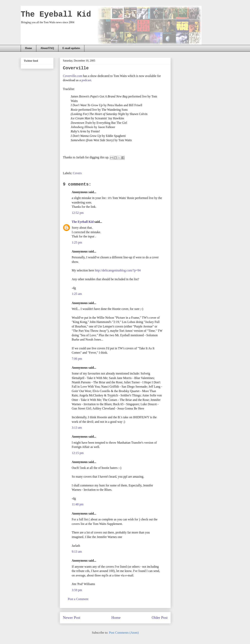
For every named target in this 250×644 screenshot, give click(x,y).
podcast (86, 80)
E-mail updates (71, 48)
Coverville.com (73, 76)
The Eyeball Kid (56, 15)
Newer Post (72, 618)
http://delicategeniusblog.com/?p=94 (118, 270)
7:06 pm (77, 359)
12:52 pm (78, 213)
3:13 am (77, 428)
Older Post (160, 618)
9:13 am (77, 552)
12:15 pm (78, 453)
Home (29, 48)
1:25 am (77, 294)
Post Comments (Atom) (124, 633)
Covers (77, 173)
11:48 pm (78, 504)
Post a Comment (78, 599)
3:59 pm (77, 590)
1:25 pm (77, 242)
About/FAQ (47, 48)
